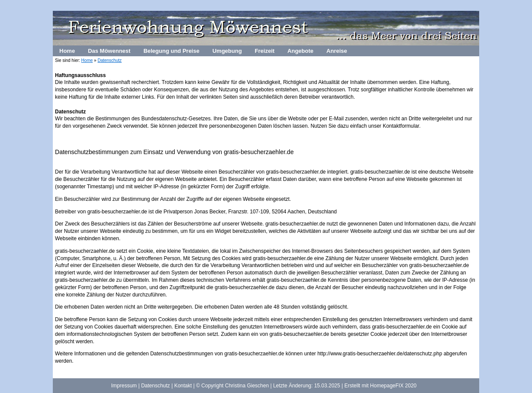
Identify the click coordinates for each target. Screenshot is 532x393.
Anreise (337, 51)
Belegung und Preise (171, 51)
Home (67, 51)
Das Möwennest (109, 51)
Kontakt (183, 386)
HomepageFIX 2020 (393, 386)
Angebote (300, 51)
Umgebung (227, 51)
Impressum (124, 386)
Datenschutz (110, 60)
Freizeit (265, 51)
